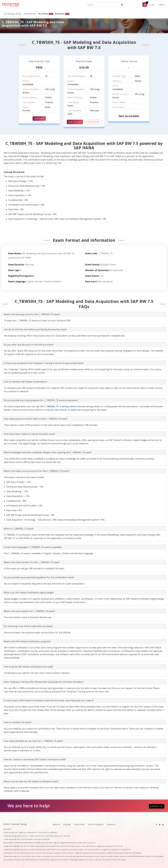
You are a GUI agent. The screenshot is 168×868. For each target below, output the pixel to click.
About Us (57, 824)
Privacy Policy (79, 824)
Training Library (13, 14)
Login (152, 5)
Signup (161, 5)
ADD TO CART (75, 122)
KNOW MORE (94, 122)
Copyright (67, 824)
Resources (30, 14)
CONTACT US (157, 806)
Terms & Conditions (96, 824)
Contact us (111, 824)
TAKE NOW (39, 118)
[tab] (84, 314)
